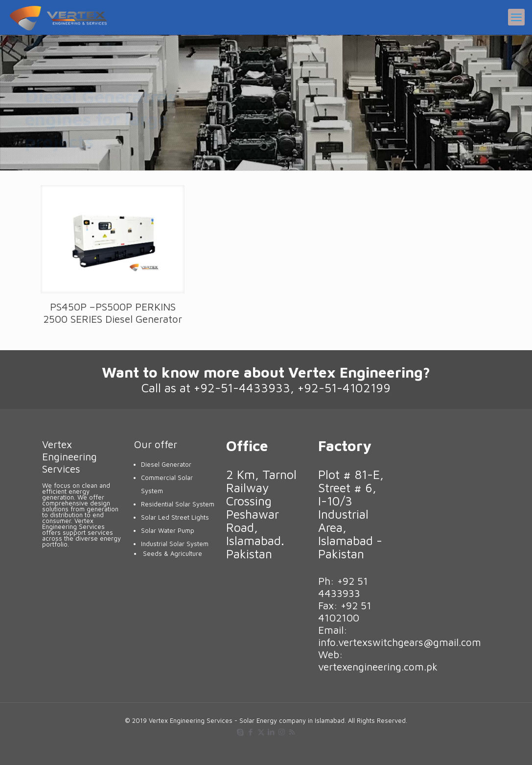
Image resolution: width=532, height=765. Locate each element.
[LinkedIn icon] (271, 732)
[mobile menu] (516, 17)
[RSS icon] (292, 732)
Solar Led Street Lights (175, 517)
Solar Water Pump (168, 530)
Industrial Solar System (175, 544)
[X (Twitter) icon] (261, 732)
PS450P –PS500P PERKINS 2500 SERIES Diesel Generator (113, 313)
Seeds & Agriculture (173, 553)
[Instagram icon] (282, 732)
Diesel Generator (166, 464)
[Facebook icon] (251, 732)
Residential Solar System (178, 504)
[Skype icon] (241, 732)
